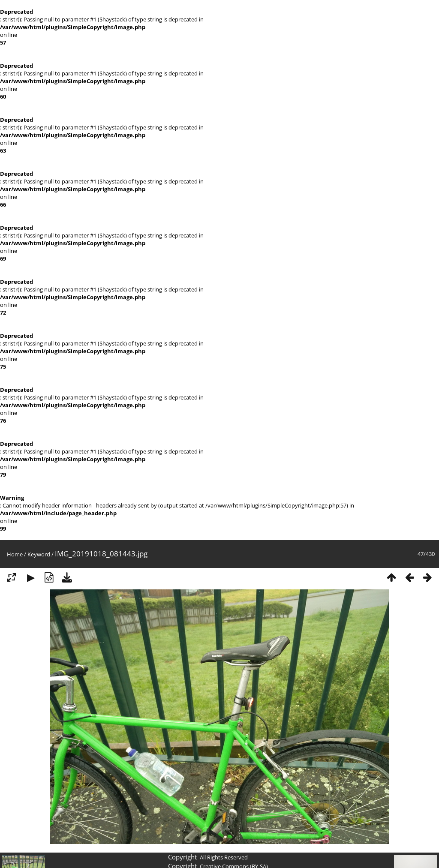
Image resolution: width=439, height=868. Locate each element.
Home (15, 554)
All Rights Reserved (224, 857)
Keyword (39, 554)
